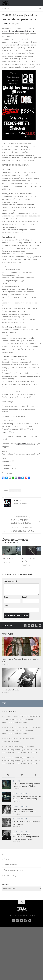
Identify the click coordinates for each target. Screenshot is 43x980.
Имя (7, 597)
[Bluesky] (40, 626)
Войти (7, 859)
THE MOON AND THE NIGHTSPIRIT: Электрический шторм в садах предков (26, 837)
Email (25, 597)
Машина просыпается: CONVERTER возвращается (24, 810)
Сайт (6, 605)
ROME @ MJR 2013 (10, 690)
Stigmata (7, 24)
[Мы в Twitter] (33, 626)
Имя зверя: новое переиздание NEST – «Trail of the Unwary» (27, 797)
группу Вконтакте (26, 444)
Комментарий (11, 581)
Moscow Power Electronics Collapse (18, 31)
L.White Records (9, 558)
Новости (16, 781)
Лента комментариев (13, 870)
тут (4, 439)
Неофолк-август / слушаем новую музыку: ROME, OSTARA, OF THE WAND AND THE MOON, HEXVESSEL (21, 749)
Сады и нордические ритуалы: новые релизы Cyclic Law (27, 785)
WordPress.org (10, 875)
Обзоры (24, 794)
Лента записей (10, 865)
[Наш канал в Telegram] (29, 626)
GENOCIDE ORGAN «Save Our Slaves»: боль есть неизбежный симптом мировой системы (21, 719)
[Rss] (36, 626)
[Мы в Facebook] (25, 626)
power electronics (15, 491)
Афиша (5, 9)
